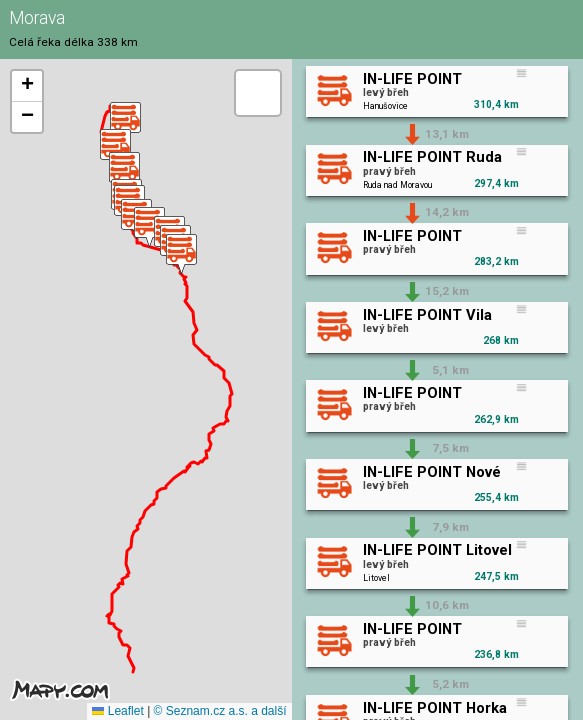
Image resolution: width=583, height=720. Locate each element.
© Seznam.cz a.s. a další (220, 711)
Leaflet (117, 711)
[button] (125, 122)
